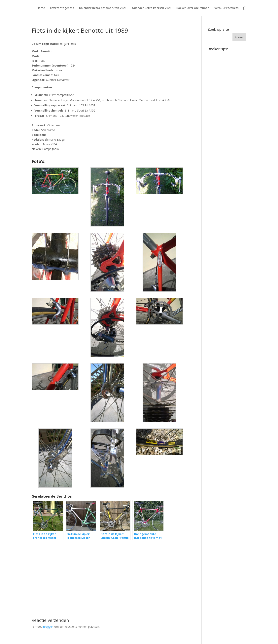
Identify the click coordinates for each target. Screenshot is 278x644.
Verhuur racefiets (226, 8)
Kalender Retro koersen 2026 (151, 8)
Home (41, 8)
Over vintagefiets (62, 8)
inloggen (48, 627)
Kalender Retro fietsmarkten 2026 (103, 8)
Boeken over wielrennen (193, 8)
